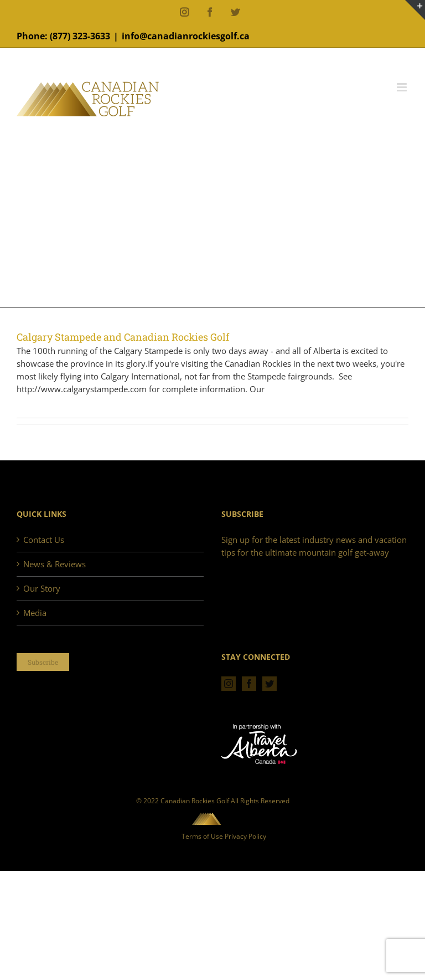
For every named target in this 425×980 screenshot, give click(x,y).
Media (35, 613)
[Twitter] (269, 684)
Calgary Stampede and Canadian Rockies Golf (123, 337)
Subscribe (43, 662)
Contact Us (44, 540)
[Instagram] (229, 684)
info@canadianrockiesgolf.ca (186, 36)
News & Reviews (55, 564)
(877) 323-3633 (80, 36)
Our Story (42, 588)
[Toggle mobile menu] (403, 87)
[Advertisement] (212, 213)
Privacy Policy (245, 836)
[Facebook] (249, 684)
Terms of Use (202, 836)
